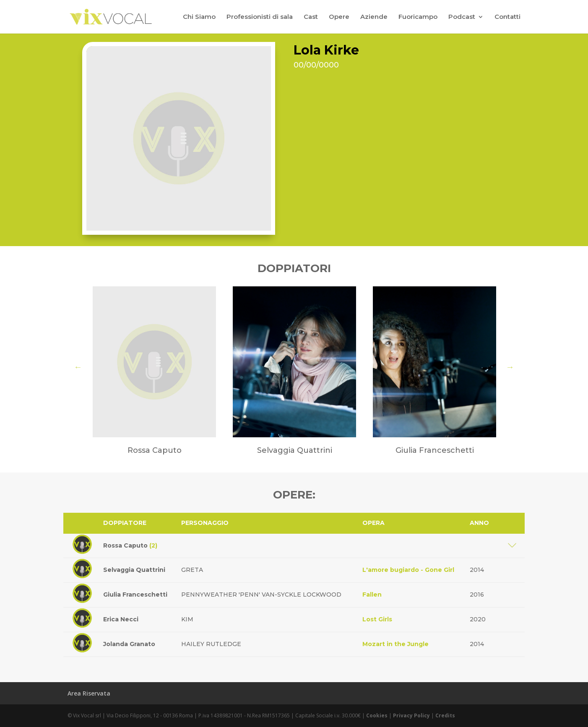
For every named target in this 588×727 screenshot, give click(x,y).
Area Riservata (89, 693)
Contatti (507, 17)
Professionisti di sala (260, 17)
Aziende (374, 17)
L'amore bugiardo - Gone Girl (408, 570)
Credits (445, 715)
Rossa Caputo (130, 545)
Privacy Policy (411, 715)
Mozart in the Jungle (395, 644)
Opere (339, 17)
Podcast (462, 17)
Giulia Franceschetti (135, 595)
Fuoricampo (418, 17)
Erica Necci (121, 619)
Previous (78, 367)
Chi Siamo (199, 17)
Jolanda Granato (129, 644)
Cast (311, 17)
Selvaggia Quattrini (134, 570)
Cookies (377, 715)
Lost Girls (377, 619)
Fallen (372, 595)
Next (510, 367)
